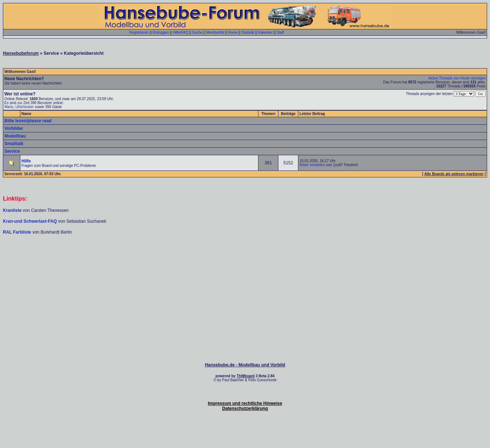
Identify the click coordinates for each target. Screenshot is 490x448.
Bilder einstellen (312, 165)
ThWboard (246, 376)
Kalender (265, 32)
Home (233, 32)
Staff (280, 32)
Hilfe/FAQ (181, 32)
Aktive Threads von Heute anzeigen (457, 78)
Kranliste (12, 210)
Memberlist (215, 32)
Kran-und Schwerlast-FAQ (30, 221)
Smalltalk (14, 144)
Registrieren (139, 32)
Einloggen (160, 32)
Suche (197, 32)
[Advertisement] (245, 257)
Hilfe (26, 161)
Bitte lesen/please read (28, 121)
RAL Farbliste (18, 232)
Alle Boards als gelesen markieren (454, 174)
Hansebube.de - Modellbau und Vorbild (245, 365)
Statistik (248, 32)
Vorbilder (14, 128)
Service (12, 151)
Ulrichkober (25, 107)
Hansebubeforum (21, 53)
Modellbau (15, 136)
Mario (9, 107)
